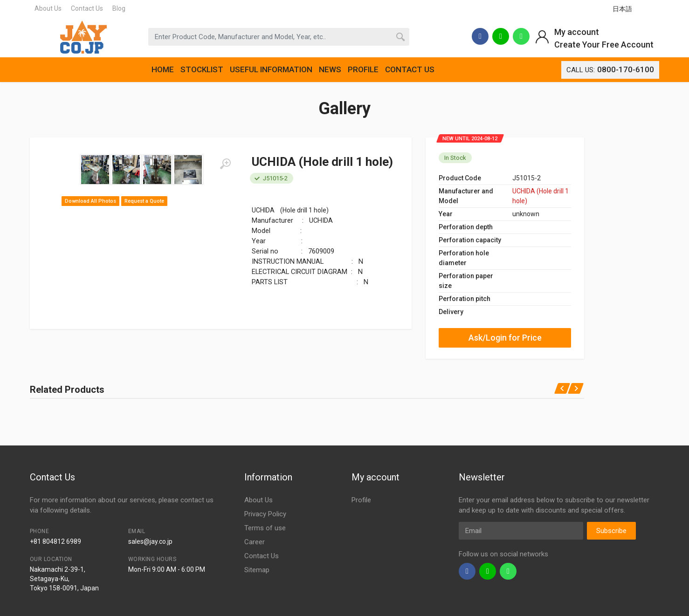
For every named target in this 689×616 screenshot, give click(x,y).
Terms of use (265, 528)
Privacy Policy (265, 514)
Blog (119, 8)
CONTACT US (410, 69)
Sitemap (257, 570)
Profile (361, 500)
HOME (163, 69)
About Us (48, 8)
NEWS (330, 69)
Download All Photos (90, 201)
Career (255, 542)
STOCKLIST (202, 69)
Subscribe (611, 531)
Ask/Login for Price (505, 338)
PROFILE (363, 69)
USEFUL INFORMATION (271, 69)
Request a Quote (144, 201)
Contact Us (87, 8)
